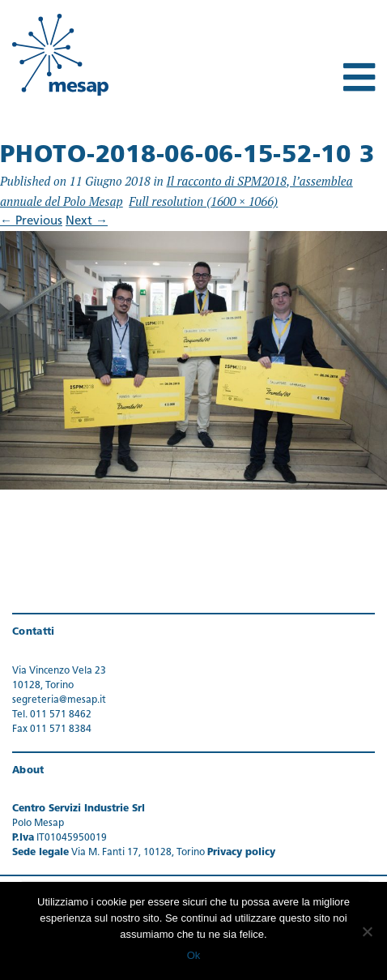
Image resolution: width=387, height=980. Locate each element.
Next (87, 222)
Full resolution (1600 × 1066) (203, 201)
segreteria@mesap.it (59, 700)
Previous (31, 222)
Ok (194, 955)
